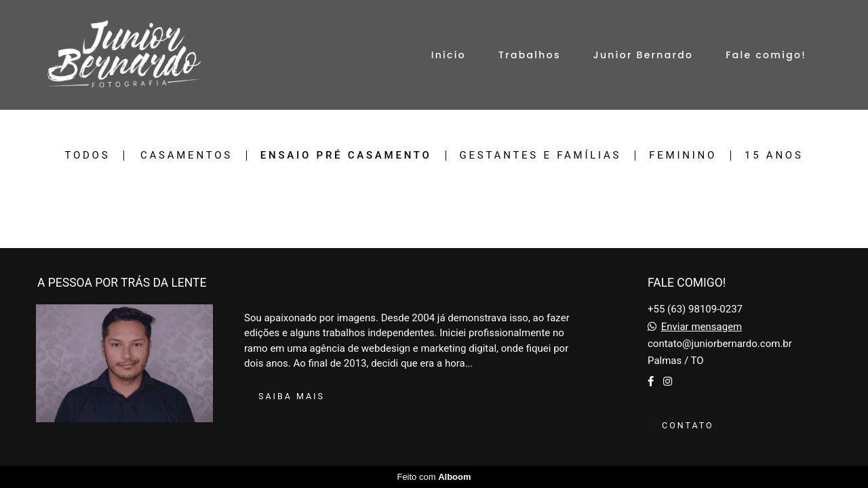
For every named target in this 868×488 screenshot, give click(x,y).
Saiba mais (292, 396)
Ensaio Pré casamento (346, 156)
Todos (87, 156)
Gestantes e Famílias (541, 156)
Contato (688, 425)
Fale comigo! (766, 55)
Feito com (434, 477)
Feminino (683, 156)
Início (449, 55)
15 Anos (774, 156)
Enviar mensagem (702, 327)
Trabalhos (530, 55)
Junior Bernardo (643, 55)
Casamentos (186, 156)
